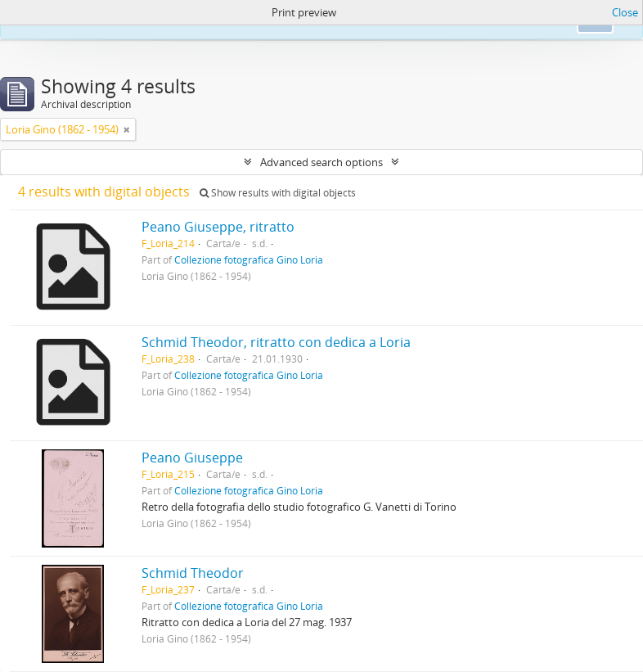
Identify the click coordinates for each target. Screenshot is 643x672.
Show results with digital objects (278, 193)
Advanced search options (321, 162)
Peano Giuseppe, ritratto (218, 227)
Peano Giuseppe (192, 458)
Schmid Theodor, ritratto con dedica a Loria (276, 342)
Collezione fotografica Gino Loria (249, 259)
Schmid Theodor (193, 573)
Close (625, 12)
